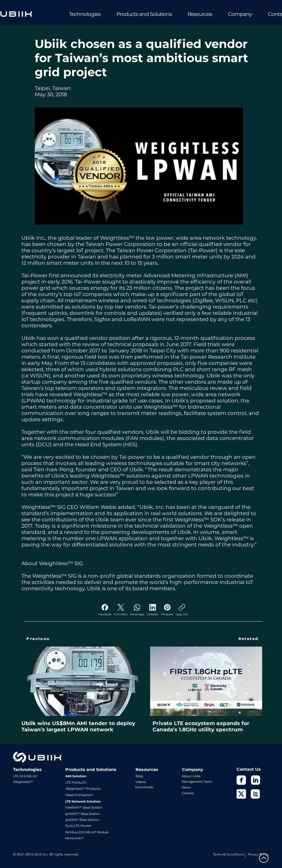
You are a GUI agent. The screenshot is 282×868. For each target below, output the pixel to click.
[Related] (248, 638)
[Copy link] (182, 610)
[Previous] (38, 638)
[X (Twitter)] (121, 610)
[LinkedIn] (153, 610)
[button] (78, 14)
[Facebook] (105, 610)
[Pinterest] (167, 610)
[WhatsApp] (137, 610)
